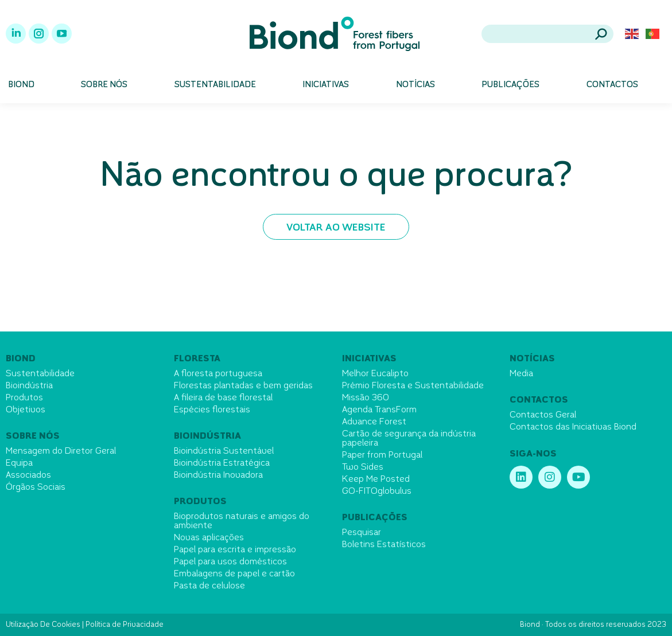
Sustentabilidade (40, 374)
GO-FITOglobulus (377, 491)
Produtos (24, 398)
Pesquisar (362, 533)
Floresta (197, 359)
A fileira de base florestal (223, 398)
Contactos (539, 400)
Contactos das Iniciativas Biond (573, 427)
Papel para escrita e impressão (235, 550)
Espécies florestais (212, 410)
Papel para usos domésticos (230, 562)
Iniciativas (369, 359)
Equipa (19, 463)
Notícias (532, 359)
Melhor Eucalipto (375, 374)
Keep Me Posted (376, 479)
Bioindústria (29, 386)
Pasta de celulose (209, 586)
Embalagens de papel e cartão (234, 574)
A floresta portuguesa (218, 374)
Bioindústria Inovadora (218, 475)
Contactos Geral (543, 415)
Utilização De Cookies (43, 625)
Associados (28, 475)
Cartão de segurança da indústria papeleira (409, 439)
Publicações (375, 518)
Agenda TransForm (379, 410)
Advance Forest (374, 422)
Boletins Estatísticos (384, 545)
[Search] (547, 34)
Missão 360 (366, 398)
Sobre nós (33, 436)
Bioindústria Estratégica (222, 463)
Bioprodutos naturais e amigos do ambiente (242, 521)
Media (521, 374)
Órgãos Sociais (36, 487)
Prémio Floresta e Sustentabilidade (413, 386)
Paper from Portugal (382, 455)
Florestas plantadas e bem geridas (243, 386)
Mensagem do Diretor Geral (61, 451)
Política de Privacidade (125, 625)
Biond (21, 359)
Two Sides (363, 467)
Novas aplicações (209, 538)
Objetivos (26, 410)
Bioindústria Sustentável (224, 451)
